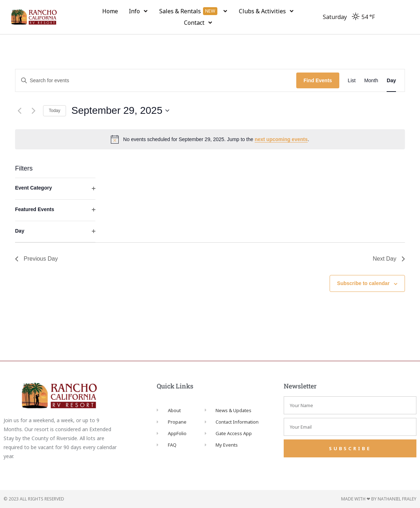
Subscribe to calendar (363, 283)
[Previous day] (19, 111)
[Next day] (33, 111)
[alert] (210, 139)
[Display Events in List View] (352, 81)
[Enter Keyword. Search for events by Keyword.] (156, 81)
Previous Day (36, 259)
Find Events (318, 80)
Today (55, 111)
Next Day (389, 259)
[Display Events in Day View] (391, 81)
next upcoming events (281, 139)
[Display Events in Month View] (371, 81)
